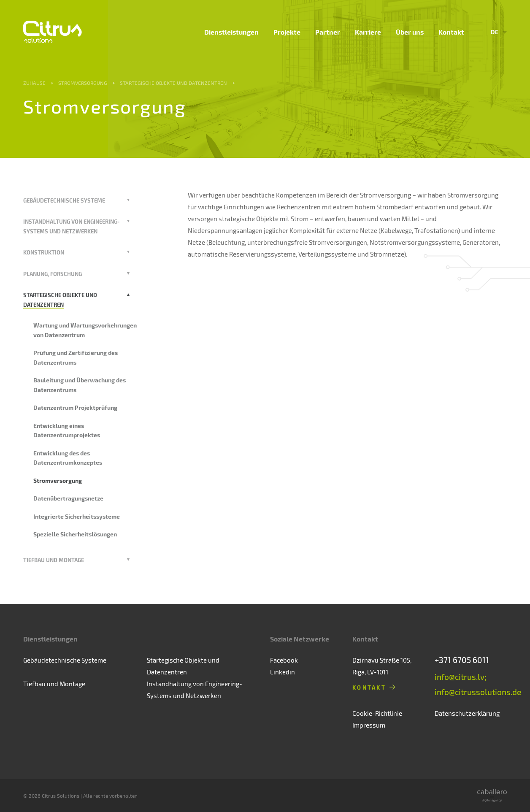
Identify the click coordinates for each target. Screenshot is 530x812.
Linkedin (283, 672)
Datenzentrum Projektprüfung (75, 407)
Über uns (410, 32)
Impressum (369, 725)
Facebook (284, 660)
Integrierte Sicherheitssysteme (77, 516)
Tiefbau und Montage (54, 560)
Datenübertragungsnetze (68, 498)
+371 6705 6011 (462, 660)
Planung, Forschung (53, 274)
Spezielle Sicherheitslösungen (75, 534)
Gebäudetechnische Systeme (64, 200)
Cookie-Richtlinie (377, 713)
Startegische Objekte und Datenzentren (173, 83)
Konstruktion (44, 252)
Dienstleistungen (231, 32)
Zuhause (34, 83)
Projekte (287, 32)
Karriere (368, 32)
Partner (328, 32)
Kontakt (451, 32)
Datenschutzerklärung (467, 713)
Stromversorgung (83, 83)
